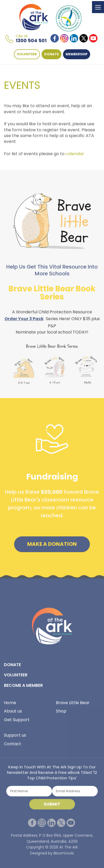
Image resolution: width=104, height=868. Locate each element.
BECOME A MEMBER (23, 687)
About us (13, 713)
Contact (13, 745)
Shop (61, 713)
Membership (77, 54)
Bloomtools (64, 857)
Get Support (17, 722)
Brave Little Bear (73, 705)
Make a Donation (52, 546)
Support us (15, 737)
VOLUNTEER (27, 54)
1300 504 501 (31, 39)
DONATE (52, 54)
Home (10, 705)
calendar (75, 154)
